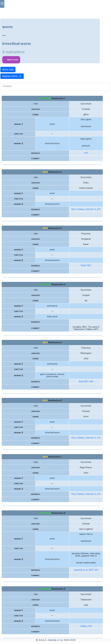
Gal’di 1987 (86, 265)
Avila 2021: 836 (86, 381)
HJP (86, 153)
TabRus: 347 (86, 626)
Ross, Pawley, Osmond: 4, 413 (86, 209)
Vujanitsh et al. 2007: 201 (86, 570)
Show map (8, 70)
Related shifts (12, 76)
